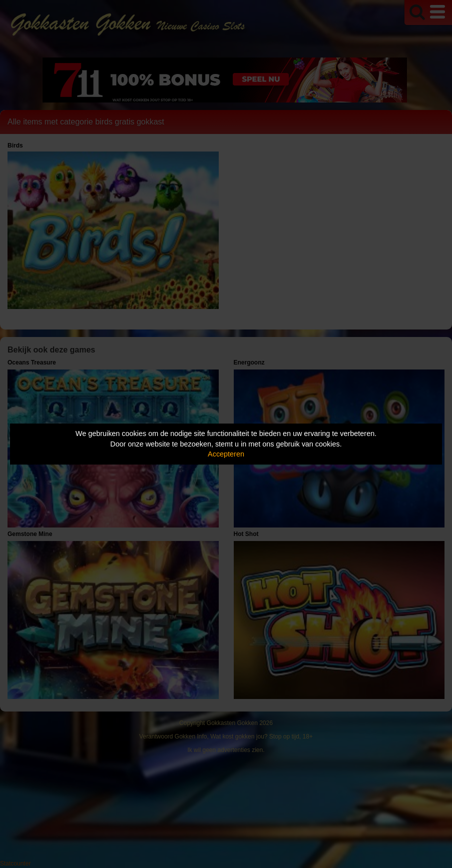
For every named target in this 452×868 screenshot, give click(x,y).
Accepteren (226, 454)
